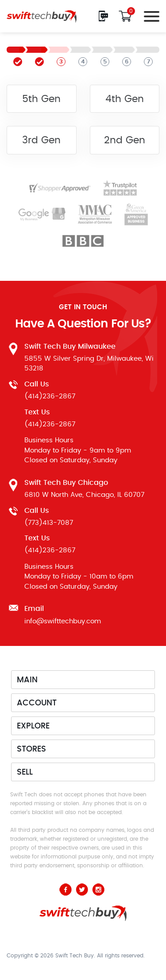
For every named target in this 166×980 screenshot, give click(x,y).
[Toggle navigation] (149, 16)
